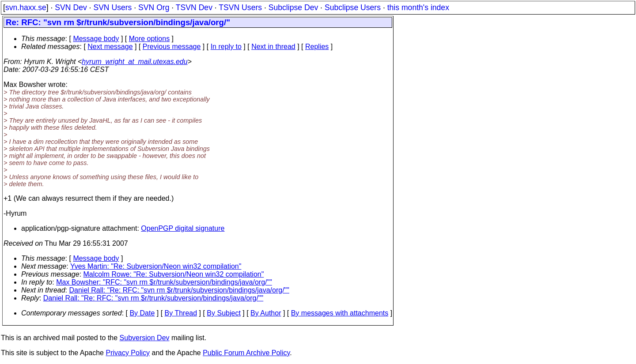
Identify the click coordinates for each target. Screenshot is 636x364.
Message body (96, 39)
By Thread (181, 313)
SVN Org (154, 8)
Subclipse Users (353, 8)
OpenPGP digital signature (183, 228)
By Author (266, 313)
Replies (317, 47)
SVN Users (112, 8)
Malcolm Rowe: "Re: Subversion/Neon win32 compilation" (174, 274)
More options (150, 39)
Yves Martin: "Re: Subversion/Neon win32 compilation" (156, 266)
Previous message (172, 47)
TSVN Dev (194, 8)
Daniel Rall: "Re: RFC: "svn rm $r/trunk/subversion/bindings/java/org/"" (179, 290)
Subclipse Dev (293, 8)
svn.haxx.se (26, 8)
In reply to (226, 47)
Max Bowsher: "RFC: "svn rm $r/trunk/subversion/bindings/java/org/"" (164, 282)
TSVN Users (240, 8)
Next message (110, 47)
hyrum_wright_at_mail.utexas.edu (134, 62)
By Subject (223, 313)
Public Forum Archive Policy (246, 353)
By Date (142, 313)
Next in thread (273, 47)
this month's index (418, 8)
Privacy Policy (128, 353)
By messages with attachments (340, 313)
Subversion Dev (145, 338)
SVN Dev (71, 8)
